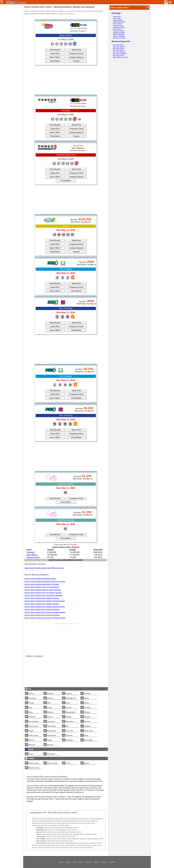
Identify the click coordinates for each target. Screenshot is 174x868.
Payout (76, 61)
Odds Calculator (119, 34)
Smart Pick (76, 50)
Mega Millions (32, 555)
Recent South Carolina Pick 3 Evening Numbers (42, 615)
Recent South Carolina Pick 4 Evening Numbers (42, 609)
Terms (96, 862)
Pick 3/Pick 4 (118, 29)
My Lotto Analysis (119, 52)
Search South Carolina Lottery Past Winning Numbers (44, 568)
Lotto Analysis (118, 20)
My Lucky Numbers (120, 54)
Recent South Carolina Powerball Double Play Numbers (45, 581)
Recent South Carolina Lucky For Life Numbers (42, 587)
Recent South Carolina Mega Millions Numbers (42, 584)
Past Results (55, 50)
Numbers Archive (119, 27)
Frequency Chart (76, 54)
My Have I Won (118, 56)
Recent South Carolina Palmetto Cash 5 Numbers (43, 590)
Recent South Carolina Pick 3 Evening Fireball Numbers (45, 618)
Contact (112, 862)
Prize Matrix (55, 61)
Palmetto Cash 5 (33, 557)
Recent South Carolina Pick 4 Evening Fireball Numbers (45, 612)
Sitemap (88, 862)
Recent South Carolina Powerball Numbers (40, 579)
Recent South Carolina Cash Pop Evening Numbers (43, 595)
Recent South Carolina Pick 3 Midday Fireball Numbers (45, 607)
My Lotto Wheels (119, 47)
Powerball (31, 552)
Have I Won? (55, 57)
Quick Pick (55, 54)
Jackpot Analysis (76, 57)
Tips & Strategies (119, 36)
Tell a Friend (78, 862)
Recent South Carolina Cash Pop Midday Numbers (43, 593)
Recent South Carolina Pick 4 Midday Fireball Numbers (45, 601)
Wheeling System (119, 22)
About (68, 862)
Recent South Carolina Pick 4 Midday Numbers (42, 598)
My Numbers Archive (120, 57)
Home (61, 862)
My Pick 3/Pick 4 (119, 50)
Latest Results (118, 26)
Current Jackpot (119, 31)
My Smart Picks (119, 48)
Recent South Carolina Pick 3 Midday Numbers (42, 604)
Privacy (104, 862)
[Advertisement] (66, 80)
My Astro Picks (118, 45)
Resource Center (119, 38)
